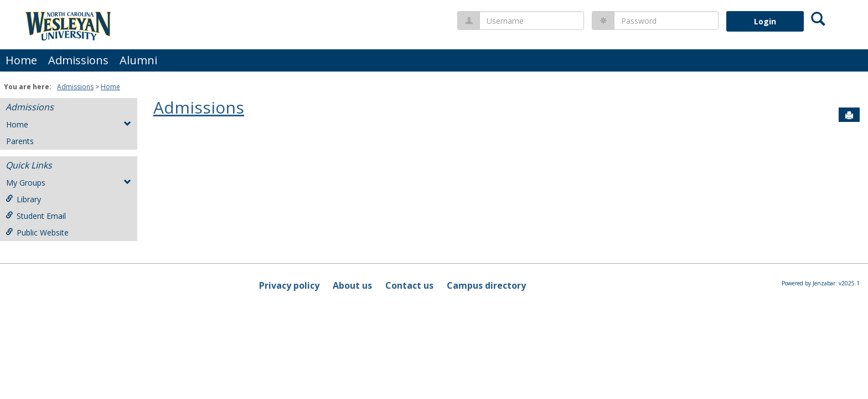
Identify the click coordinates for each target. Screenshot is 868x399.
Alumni (138, 60)
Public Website (37, 232)
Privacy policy (289, 285)
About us (352, 285)
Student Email (36, 216)
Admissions (78, 60)
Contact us (409, 285)
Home (21, 60)
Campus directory (486, 285)
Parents (20, 141)
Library (23, 199)
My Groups (69, 183)
